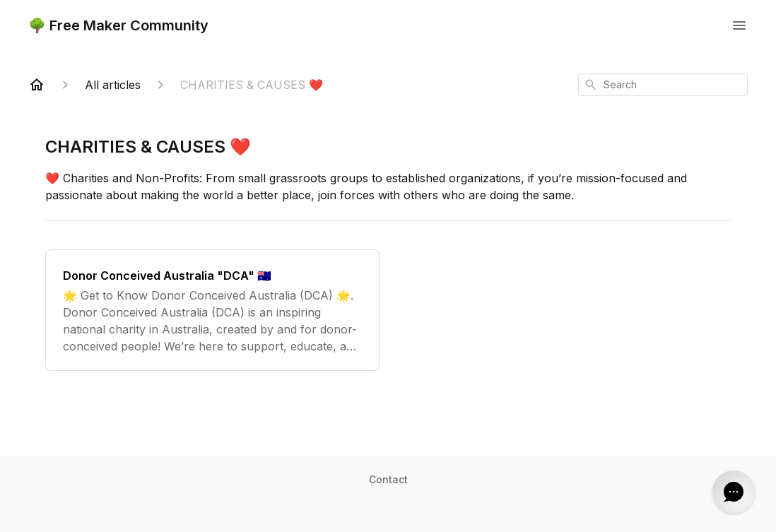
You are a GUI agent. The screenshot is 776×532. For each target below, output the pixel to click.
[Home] (37, 85)
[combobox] (663, 85)
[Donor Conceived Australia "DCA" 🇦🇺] (212, 310)
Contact (388, 479)
